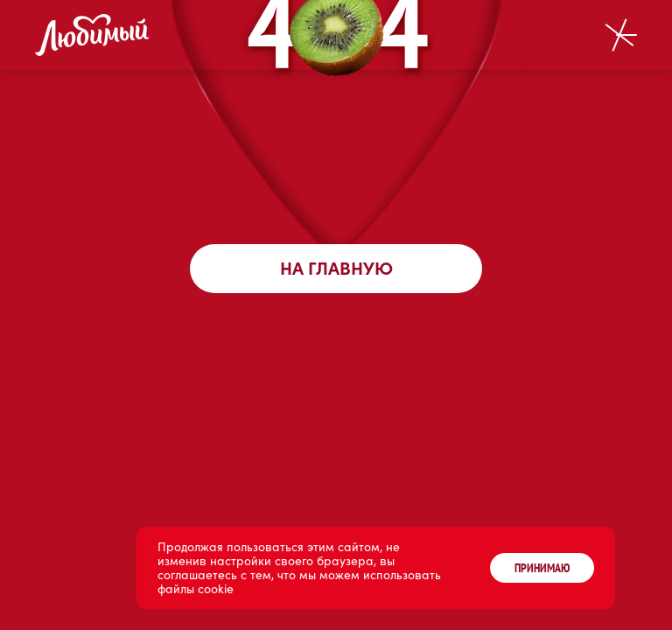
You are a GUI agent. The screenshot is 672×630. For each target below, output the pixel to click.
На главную (336, 268)
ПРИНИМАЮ (542, 568)
